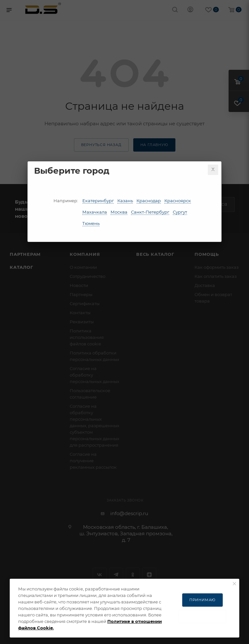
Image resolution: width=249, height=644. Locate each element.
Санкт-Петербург (150, 212)
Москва (119, 212)
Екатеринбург (98, 201)
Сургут (180, 212)
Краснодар (149, 201)
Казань (125, 201)
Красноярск (178, 201)
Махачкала (95, 212)
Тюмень (91, 223)
